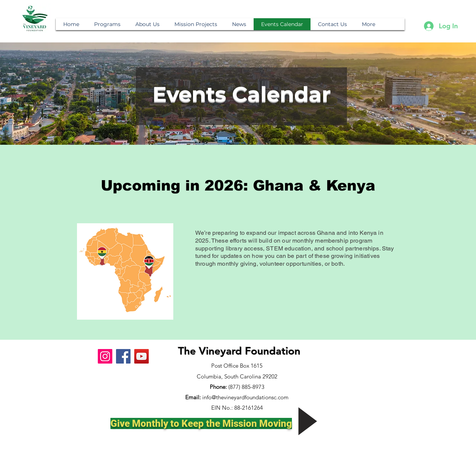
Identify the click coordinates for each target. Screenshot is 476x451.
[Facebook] (123, 356)
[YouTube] (141, 356)
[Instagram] (105, 356)
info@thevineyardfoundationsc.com (245, 397)
